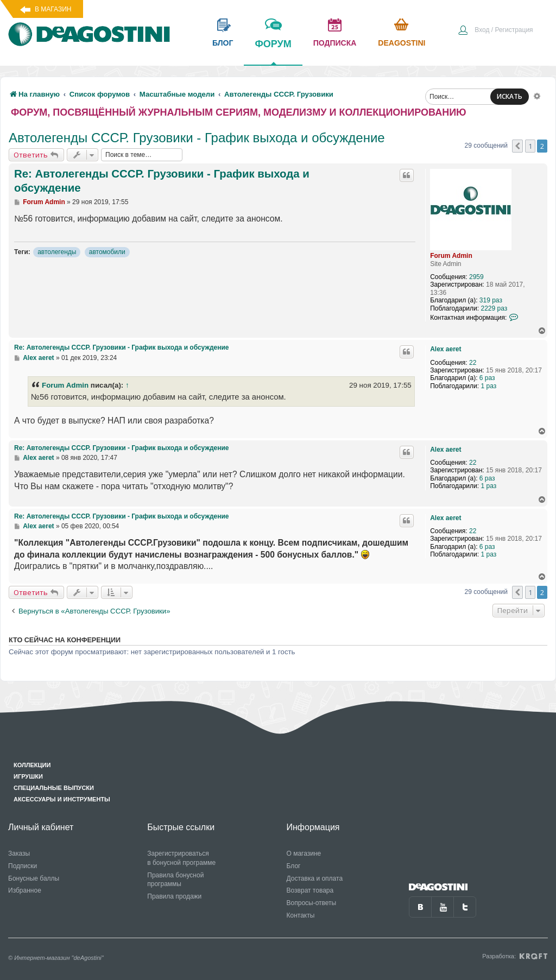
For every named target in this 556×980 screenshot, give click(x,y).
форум (273, 52)
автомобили (107, 252)
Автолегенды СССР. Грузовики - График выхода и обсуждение (197, 138)
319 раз (491, 300)
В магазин (53, 9)
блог (223, 43)
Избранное (25, 890)
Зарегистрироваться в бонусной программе (181, 858)
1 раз (488, 386)
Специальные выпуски (54, 788)
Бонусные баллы (34, 878)
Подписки (23, 866)
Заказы (19, 853)
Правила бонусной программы (175, 880)
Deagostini (402, 43)
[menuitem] (495, 31)
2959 (476, 277)
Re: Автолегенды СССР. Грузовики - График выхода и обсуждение (162, 181)
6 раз (487, 378)
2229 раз (494, 308)
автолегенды (57, 252)
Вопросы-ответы (312, 903)
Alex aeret (446, 349)
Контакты (301, 915)
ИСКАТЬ (510, 96)
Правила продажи (174, 896)
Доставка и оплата (315, 878)
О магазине (304, 853)
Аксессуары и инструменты (62, 799)
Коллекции (32, 765)
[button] (517, 146)
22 (473, 363)
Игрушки (28, 776)
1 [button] (530, 146)
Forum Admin (451, 256)
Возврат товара (310, 890)
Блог (294, 866)
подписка (335, 43)
